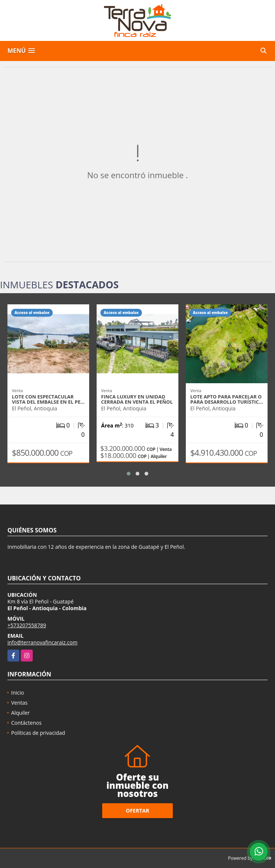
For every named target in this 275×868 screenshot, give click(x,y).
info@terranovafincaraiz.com (42, 642)
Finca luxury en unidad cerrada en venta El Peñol (137, 399)
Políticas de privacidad (38, 733)
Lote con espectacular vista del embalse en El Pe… (48, 399)
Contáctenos (26, 723)
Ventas (19, 703)
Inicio (18, 693)
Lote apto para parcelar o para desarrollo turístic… (227, 399)
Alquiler (20, 713)
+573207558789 (27, 625)
